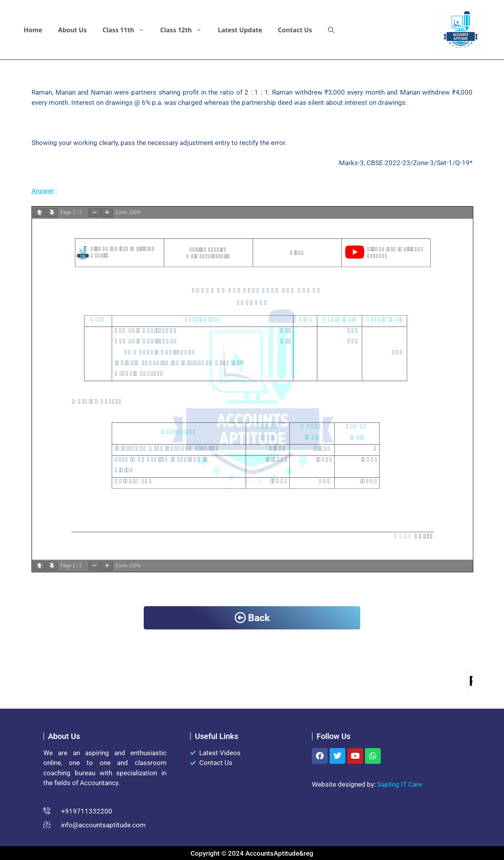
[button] (331, 30)
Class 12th (185, 30)
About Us (72, 30)
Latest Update (240, 30)
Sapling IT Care (400, 784)
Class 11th (127, 30)
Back (252, 618)
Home (33, 30)
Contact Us (295, 30)
